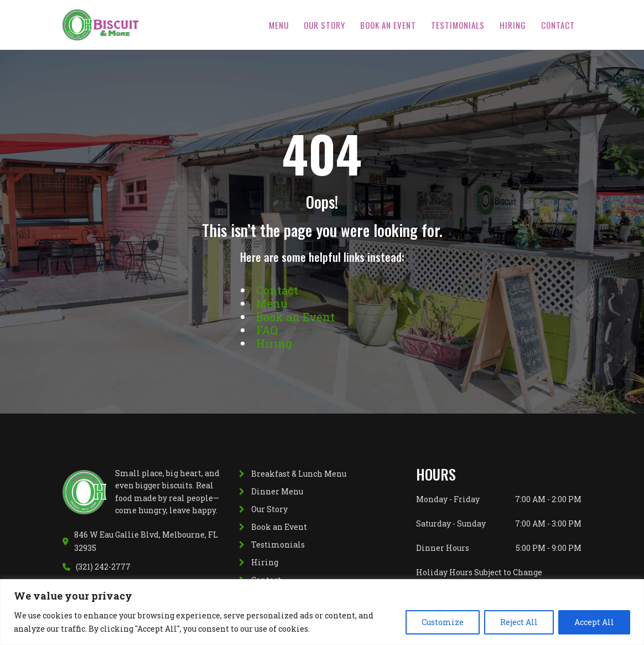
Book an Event (388, 25)
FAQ (267, 330)
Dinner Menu (277, 491)
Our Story (324, 25)
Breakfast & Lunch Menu (299, 474)
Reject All (519, 622)
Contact (558, 25)
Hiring (513, 25)
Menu (279, 25)
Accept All (594, 622)
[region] (322, 612)
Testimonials (458, 25)
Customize (443, 622)
